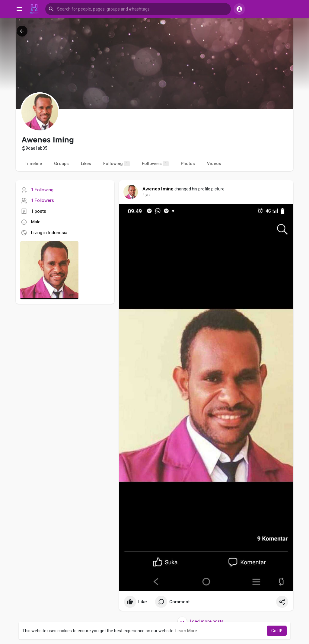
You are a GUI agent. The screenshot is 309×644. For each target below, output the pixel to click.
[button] (138, 9)
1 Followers (43, 200)
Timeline (33, 164)
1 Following (42, 190)
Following (116, 164)
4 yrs (147, 195)
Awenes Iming (158, 189)
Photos (188, 164)
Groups (61, 164)
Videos (214, 164)
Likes (86, 164)
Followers (155, 164)
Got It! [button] (277, 631)
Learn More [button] (186, 631)
